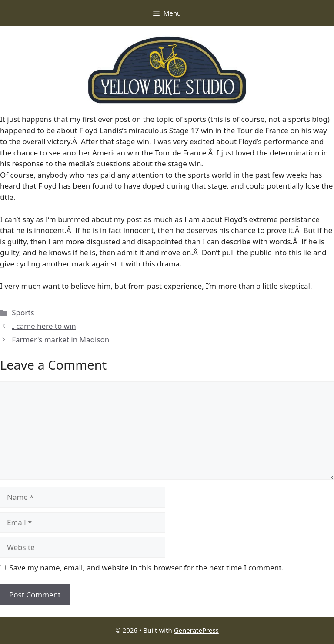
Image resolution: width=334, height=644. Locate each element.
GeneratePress (196, 630)
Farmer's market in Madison (60, 339)
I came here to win (44, 326)
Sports (23, 312)
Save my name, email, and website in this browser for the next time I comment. (147, 568)
